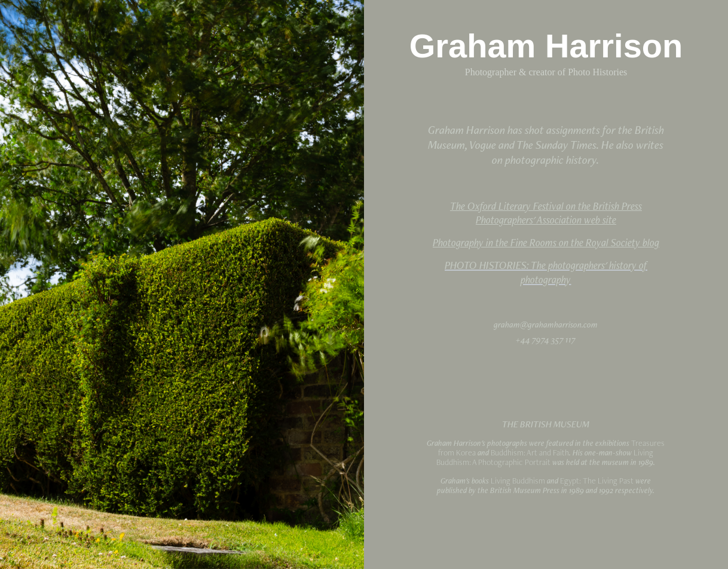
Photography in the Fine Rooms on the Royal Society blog (546, 242)
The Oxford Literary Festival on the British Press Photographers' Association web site (546, 213)
